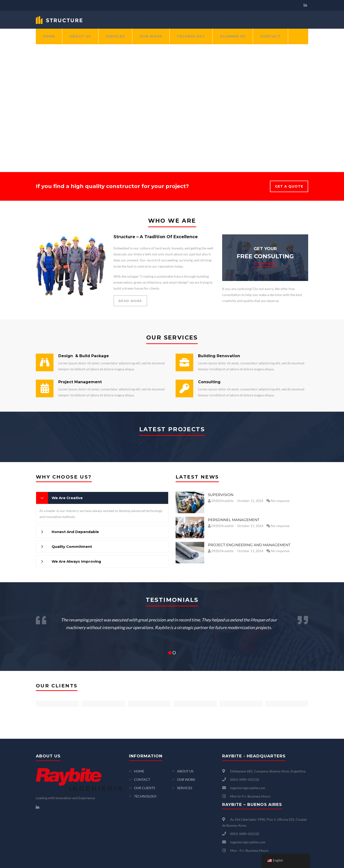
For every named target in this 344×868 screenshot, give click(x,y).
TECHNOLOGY (191, 36)
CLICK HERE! (265, 264)
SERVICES (115, 36)
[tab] (102, 498)
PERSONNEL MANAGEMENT (234, 520)
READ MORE (130, 301)
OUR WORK (151, 36)
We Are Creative (67, 498)
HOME (49, 36)
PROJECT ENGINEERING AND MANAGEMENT (249, 545)
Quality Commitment (72, 547)
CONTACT (270, 36)
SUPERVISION (221, 495)
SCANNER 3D (233, 36)
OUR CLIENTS (145, 788)
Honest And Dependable (75, 532)
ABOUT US (80, 36)
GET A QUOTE (289, 186)
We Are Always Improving (76, 561)
